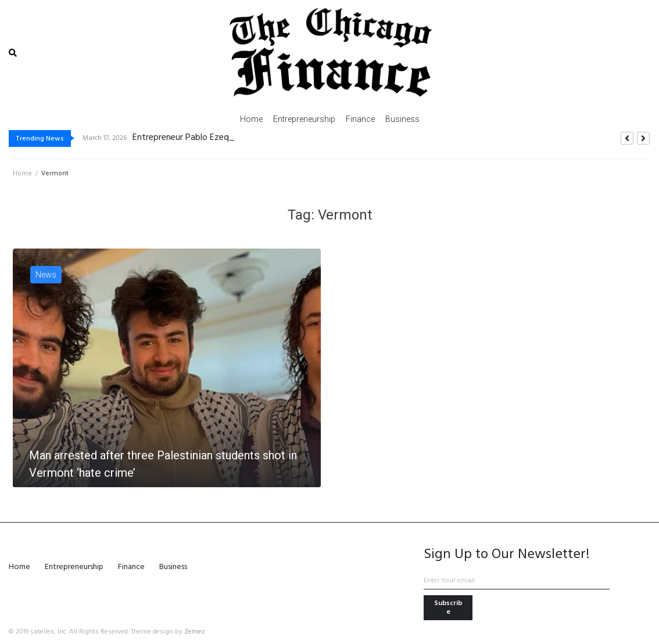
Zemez (195, 632)
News (46, 275)
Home (22, 173)
